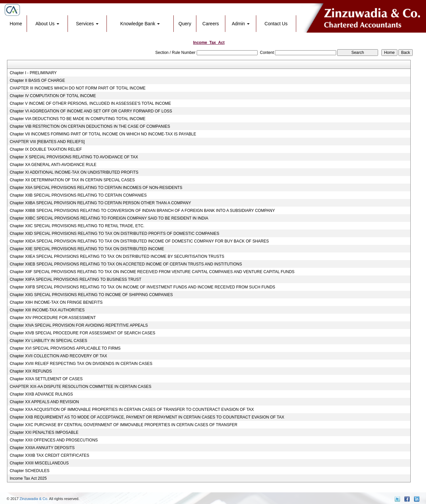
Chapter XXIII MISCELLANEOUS (39, 463)
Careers (211, 24)
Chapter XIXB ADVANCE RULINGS (41, 394)
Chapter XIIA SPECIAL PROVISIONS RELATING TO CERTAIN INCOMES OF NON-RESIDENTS (96, 188)
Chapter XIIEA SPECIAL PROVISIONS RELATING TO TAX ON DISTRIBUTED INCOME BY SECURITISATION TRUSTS (117, 256)
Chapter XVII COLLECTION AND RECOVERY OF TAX (58, 356)
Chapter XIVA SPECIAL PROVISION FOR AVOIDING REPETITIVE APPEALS (79, 325)
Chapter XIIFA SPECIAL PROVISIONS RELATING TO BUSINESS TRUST (75, 279)
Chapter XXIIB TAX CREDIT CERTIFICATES (49, 455)
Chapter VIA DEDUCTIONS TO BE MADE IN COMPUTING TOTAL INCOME (78, 119)
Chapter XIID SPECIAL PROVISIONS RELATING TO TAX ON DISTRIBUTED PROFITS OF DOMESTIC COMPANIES (114, 234)
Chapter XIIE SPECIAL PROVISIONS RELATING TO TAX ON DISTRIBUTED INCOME (87, 249)
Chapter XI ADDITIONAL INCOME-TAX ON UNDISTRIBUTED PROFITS (74, 172)
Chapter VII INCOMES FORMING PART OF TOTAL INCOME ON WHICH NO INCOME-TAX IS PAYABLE (103, 134)
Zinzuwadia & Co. (34, 499)
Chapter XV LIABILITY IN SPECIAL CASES (48, 341)
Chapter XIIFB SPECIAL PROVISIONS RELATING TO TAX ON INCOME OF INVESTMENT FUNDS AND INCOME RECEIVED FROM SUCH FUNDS (142, 287)
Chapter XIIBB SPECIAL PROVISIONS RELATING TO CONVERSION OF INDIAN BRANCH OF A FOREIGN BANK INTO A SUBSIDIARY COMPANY (142, 211)
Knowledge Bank (140, 24)
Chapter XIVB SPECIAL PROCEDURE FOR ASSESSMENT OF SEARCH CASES (82, 333)
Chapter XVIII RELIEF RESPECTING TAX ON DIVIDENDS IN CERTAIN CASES (81, 364)
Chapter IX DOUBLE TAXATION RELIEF (46, 149)
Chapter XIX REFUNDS (31, 371)
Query (185, 24)
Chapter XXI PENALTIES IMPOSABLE (44, 432)
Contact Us (276, 24)
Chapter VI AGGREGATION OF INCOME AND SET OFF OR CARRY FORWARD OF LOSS (91, 111)
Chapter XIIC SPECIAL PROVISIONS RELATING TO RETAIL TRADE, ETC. (77, 226)
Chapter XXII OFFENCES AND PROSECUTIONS (54, 440)
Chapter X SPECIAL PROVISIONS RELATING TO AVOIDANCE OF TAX (74, 157)
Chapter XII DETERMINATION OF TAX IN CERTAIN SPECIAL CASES (72, 180)
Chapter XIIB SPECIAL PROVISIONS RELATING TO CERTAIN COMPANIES (78, 195)
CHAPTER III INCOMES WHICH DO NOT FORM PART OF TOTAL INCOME (78, 88)
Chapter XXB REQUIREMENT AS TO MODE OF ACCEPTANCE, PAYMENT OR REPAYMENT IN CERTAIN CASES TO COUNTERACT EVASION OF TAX (147, 417)
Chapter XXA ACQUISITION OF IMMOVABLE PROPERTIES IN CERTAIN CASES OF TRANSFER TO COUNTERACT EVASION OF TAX (132, 410)
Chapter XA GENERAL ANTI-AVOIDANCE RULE (53, 165)
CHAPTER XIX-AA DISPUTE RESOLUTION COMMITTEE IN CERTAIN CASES (81, 387)
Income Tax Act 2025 (28, 478)
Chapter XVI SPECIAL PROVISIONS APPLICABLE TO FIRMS (65, 348)
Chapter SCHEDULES (29, 471)
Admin (241, 24)
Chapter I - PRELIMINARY (33, 73)
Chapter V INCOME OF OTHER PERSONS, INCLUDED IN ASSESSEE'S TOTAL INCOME (90, 103)
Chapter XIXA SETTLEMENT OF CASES (46, 379)
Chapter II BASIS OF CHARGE (37, 81)
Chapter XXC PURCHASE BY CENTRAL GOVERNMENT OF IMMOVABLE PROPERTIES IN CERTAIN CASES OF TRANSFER (123, 425)
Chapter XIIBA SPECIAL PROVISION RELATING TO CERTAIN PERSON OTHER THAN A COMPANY (100, 203)
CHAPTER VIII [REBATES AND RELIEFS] (47, 142)
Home (16, 24)
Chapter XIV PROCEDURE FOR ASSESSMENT (53, 318)
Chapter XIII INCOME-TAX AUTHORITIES (47, 310)
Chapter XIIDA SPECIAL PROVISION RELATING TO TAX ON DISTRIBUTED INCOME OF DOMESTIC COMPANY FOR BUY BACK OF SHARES (139, 241)
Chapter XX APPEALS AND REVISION (44, 402)
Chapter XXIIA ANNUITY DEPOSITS (42, 448)
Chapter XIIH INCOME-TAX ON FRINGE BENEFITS (56, 302)
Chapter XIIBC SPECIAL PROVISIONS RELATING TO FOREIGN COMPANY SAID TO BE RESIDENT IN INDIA (109, 218)
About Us (47, 24)
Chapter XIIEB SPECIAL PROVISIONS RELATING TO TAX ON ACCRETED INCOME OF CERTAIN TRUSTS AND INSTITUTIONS (126, 264)
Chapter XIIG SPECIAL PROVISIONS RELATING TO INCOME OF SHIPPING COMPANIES (91, 295)
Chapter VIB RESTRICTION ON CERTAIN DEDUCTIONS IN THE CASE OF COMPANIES (90, 126)
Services (87, 24)
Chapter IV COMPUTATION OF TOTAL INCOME (53, 96)
